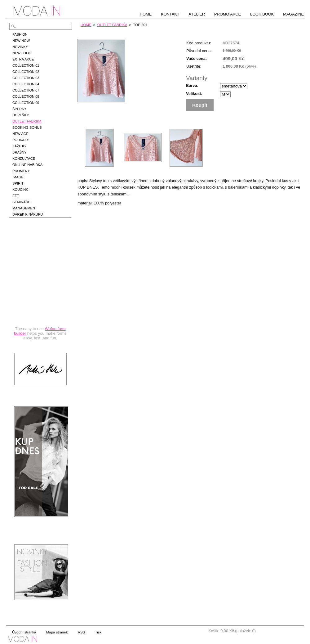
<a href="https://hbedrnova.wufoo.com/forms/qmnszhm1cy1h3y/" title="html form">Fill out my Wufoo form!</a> (40, 286)
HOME (86, 25)
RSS (82, 632)
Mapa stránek (57, 632)
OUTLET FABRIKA (112, 25)
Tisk (98, 632)
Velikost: (194, 94)
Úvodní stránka (24, 632)
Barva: (192, 85)
